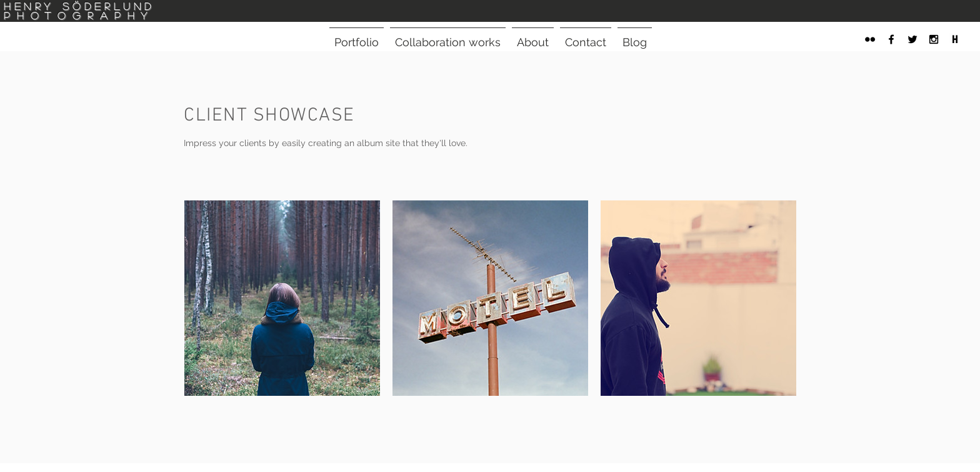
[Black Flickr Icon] (870, 39)
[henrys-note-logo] (955, 39)
